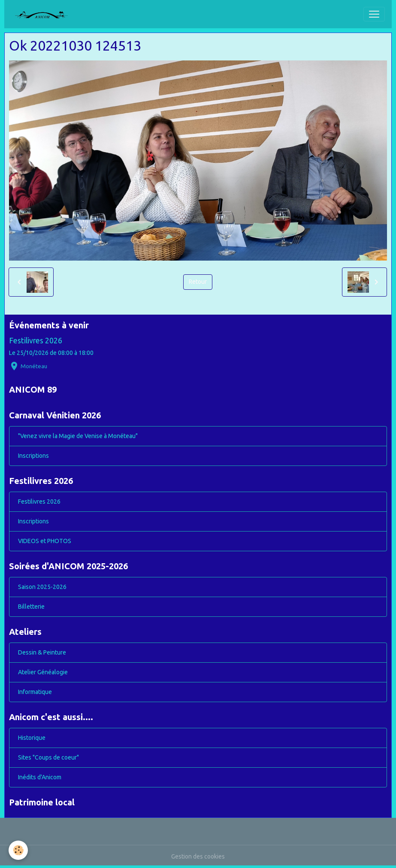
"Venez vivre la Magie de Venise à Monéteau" (78, 436)
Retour (198, 282)
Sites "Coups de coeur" (48, 757)
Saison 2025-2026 (42, 587)
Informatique (35, 692)
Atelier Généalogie (43, 672)
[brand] (45, 14)
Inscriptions (33, 456)
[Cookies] (18, 850)
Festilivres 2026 (36, 341)
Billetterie (31, 607)
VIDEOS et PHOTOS (45, 541)
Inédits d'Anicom (40, 777)
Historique (32, 738)
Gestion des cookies (198, 856)
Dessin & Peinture (42, 652)
